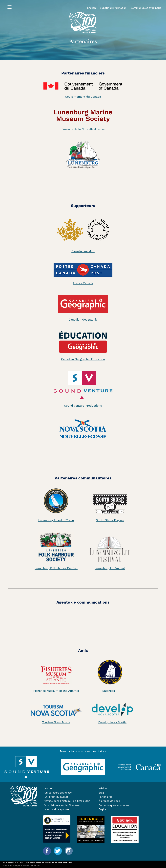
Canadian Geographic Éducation (83, 359)
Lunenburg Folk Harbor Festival (56, 568)
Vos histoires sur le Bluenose (62, 805)
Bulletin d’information (113, 8)
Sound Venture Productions (83, 406)
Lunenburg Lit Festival (110, 568)
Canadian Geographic (83, 320)
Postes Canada (83, 283)
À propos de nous (109, 801)
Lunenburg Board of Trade (56, 520)
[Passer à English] (121, 809)
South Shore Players (110, 520)
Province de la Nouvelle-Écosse (83, 129)
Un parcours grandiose (58, 793)
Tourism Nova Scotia (56, 722)
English (92, 8)
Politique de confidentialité (59, 863)
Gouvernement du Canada (83, 97)
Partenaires (105, 797)
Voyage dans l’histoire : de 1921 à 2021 (67, 801)
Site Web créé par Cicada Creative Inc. (22, 866)
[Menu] (10, 7)
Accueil (49, 788)
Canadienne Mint (83, 251)
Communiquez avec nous (146, 8)
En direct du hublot (56, 797)
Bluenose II (110, 691)
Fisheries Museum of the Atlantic (56, 691)
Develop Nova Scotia (112, 722)
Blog (101, 793)
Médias (103, 788)
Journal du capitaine (57, 809)
